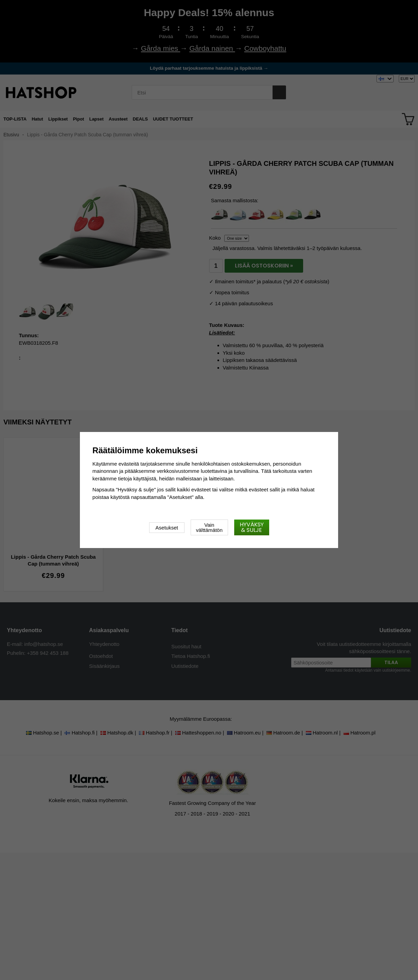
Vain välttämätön (210, 527)
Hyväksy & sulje (252, 527)
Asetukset (167, 528)
